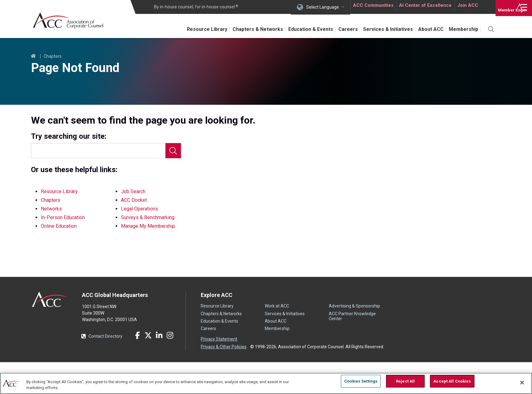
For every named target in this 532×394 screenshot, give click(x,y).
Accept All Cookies (452, 382)
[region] (266, 383)
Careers (338, 29)
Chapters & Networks (241, 29)
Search (173, 151)
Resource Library (187, 29)
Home (33, 56)
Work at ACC (277, 306)
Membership (462, 29)
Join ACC (467, 7)
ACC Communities (371, 7)
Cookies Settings (361, 382)
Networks (51, 209)
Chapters (53, 56)
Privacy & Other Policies (224, 345)
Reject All (405, 382)
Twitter (148, 335)
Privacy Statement (219, 339)
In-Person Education (63, 217)
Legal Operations (139, 209)
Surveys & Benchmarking (148, 217)
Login (501, 7)
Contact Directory (105, 336)
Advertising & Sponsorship (354, 306)
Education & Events (297, 29)
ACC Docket (134, 200)
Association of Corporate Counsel (73, 21)
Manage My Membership (148, 226)
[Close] (522, 383)
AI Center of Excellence (423, 7)
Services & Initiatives (380, 29)
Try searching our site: (69, 136)
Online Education (59, 226)
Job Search (133, 191)
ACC (50, 299)
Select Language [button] (320, 7)
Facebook (137, 335)
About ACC (426, 29)
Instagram (170, 335)
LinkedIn (159, 335)
